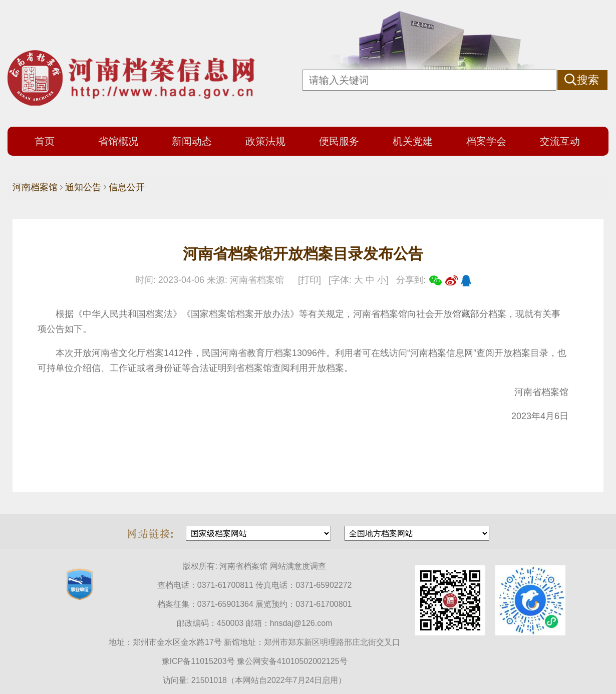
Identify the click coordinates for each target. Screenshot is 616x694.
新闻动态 (192, 141)
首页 (45, 141)
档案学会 (486, 141)
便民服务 (339, 141)
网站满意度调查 (298, 566)
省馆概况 (118, 141)
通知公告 (83, 187)
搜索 (588, 80)
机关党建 (413, 141)
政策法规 (265, 141)
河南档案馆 (35, 187)
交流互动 (560, 141)
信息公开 (127, 187)
